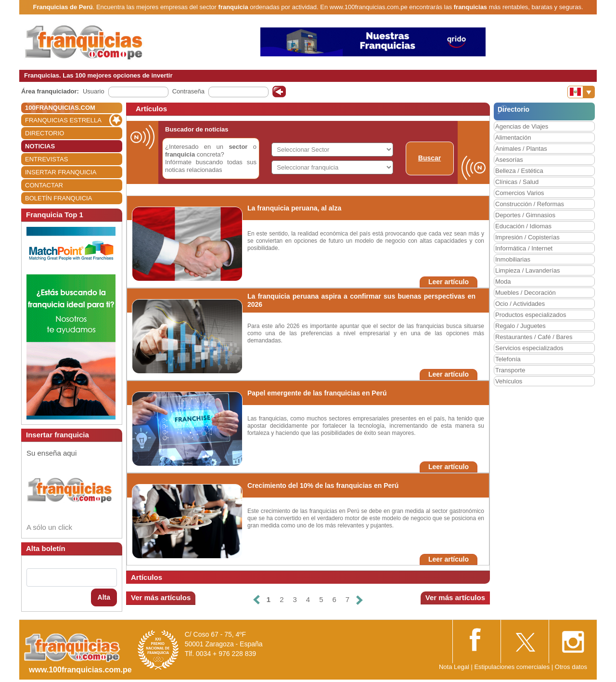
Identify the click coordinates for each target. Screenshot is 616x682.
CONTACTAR (44, 185)
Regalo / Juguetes (520, 326)
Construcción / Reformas (530, 204)
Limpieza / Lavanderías (527, 270)
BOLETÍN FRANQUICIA (58, 198)
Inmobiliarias (513, 259)
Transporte (510, 370)
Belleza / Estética (519, 171)
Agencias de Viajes (522, 126)
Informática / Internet (524, 248)
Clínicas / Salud (517, 182)
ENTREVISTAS (46, 159)
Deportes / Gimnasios (525, 215)
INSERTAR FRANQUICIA (61, 172)
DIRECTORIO (45, 133)
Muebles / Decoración (526, 293)
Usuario (94, 91)
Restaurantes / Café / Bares (534, 337)
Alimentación (513, 138)
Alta (104, 597)
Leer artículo (449, 282)
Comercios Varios (520, 193)
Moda (503, 282)
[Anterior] (257, 600)
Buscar (430, 158)
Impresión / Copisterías (527, 237)
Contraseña (188, 91)
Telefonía (508, 359)
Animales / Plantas (521, 149)
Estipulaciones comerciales (513, 667)
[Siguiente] (359, 600)
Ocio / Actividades (520, 304)
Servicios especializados (529, 348)
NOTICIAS (40, 146)
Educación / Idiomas (523, 226)
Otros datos (571, 667)
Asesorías (509, 160)
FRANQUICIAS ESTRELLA (63, 120)
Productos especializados (531, 315)
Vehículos (509, 381)
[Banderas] (581, 92)
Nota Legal (454, 667)
